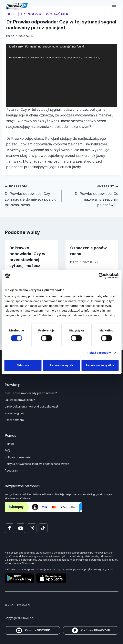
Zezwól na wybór (61, 365)
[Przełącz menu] (114, 7)
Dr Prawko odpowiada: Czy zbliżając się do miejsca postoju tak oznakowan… (31, 195)
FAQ (7, 450)
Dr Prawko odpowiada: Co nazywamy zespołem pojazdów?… (92, 195)
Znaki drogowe (15, 413)
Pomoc (9, 444)
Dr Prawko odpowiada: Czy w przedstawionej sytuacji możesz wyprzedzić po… (27, 260)
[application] (61, 76)
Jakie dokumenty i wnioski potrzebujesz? (31, 406)
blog (12, 14)
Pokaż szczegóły (99, 353)
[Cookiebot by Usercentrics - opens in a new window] (101, 276)
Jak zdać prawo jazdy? (20, 400)
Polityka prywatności (18, 457)
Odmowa (23, 365)
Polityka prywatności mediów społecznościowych (37, 464)
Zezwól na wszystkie (100, 365)
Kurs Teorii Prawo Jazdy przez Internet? (31, 393)
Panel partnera (14, 420)
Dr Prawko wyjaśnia (44, 14)
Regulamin (11, 470)
